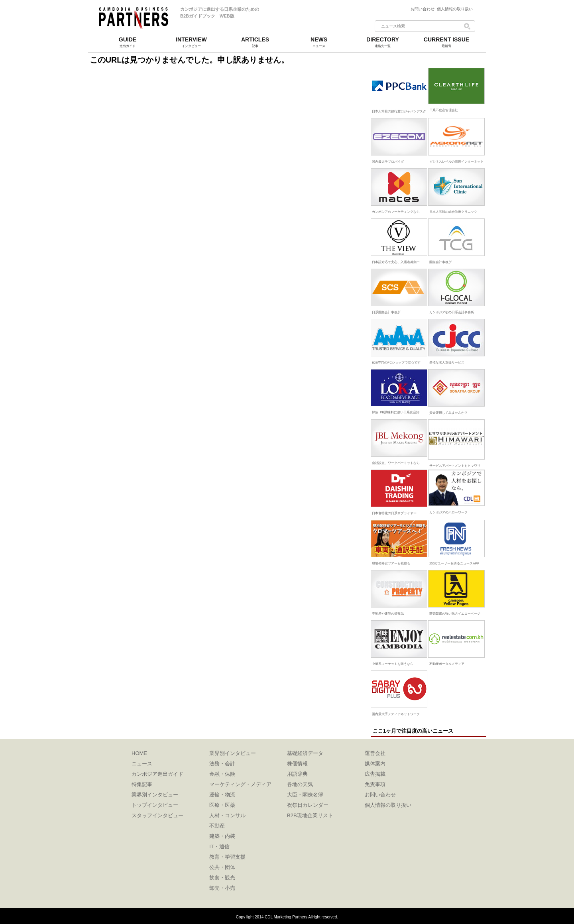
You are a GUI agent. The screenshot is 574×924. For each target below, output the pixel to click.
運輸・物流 (222, 795)
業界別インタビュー (155, 795)
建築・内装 (222, 836)
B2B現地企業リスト (310, 815)
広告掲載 (375, 774)
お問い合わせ (424, 9)
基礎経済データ (305, 753)
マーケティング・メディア (240, 784)
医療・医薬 (222, 805)
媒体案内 (375, 764)
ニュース (142, 764)
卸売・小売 (222, 888)
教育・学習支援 (227, 857)
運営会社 (375, 753)
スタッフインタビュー (157, 815)
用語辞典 (297, 774)
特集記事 (142, 784)
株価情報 (297, 764)
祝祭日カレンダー (308, 805)
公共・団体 (222, 867)
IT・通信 (219, 846)
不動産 (217, 826)
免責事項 (375, 784)
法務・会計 (222, 764)
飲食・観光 (222, 878)
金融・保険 (222, 774)
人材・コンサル (227, 815)
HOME (139, 753)
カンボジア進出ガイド (157, 774)
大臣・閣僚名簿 (305, 795)
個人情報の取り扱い (455, 9)
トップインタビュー (155, 805)
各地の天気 (300, 784)
